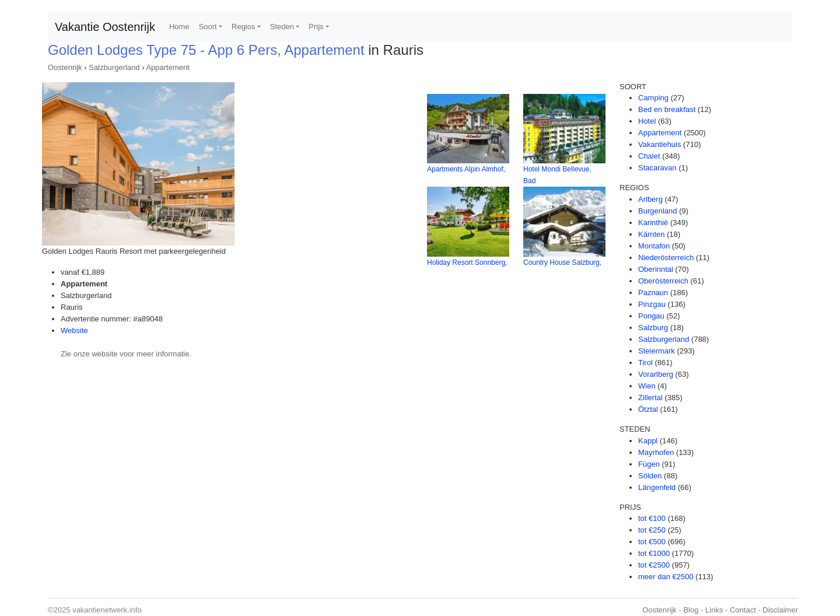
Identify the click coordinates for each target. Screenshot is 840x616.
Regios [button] (243, 27)
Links (714, 610)
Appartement (167, 67)
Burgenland (658, 211)
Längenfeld (657, 487)
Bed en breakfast (667, 109)
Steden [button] (282, 27)
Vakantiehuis (659, 144)
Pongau (651, 316)
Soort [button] (208, 27)
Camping (653, 98)
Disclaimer (780, 610)
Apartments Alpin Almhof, (466, 169)
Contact (743, 610)
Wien (647, 386)
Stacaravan (657, 168)
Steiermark (657, 351)
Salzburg (653, 328)
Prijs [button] (316, 27)
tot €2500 (654, 565)
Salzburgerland (114, 67)
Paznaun (653, 293)
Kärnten (652, 234)
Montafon (654, 246)
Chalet (649, 156)
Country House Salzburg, (562, 262)
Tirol (645, 363)
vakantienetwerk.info (107, 610)
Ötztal (648, 409)
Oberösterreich (663, 281)
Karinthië (653, 223)
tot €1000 (654, 553)
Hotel (647, 121)
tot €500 (652, 542)
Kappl (648, 441)
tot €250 (652, 530)
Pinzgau (652, 304)
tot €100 (652, 518)
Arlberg (650, 199)
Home (179, 27)
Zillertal (650, 398)
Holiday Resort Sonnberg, (467, 262)
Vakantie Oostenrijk (105, 27)
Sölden (650, 476)
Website (74, 330)
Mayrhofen (656, 452)
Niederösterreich (666, 258)
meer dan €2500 (666, 577)
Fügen (649, 464)
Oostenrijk (65, 67)
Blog (691, 610)
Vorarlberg (656, 374)
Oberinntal (656, 269)
